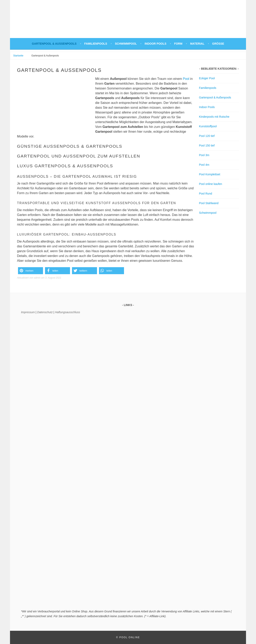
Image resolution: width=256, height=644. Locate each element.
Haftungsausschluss (67, 312)
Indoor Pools (155, 44)
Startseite (18, 56)
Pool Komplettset (210, 174)
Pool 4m (204, 165)
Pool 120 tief (207, 136)
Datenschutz (45, 312)
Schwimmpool (126, 44)
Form (178, 44)
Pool (186, 79)
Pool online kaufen (210, 184)
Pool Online (130, 637)
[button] (30, 271)
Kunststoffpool (208, 126)
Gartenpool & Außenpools (54, 44)
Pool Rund (205, 194)
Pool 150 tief (207, 145)
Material (197, 44)
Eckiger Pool (207, 78)
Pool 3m (204, 155)
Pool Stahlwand (209, 203)
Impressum (28, 312)
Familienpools (96, 44)
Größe (218, 44)
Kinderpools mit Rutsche (214, 117)
